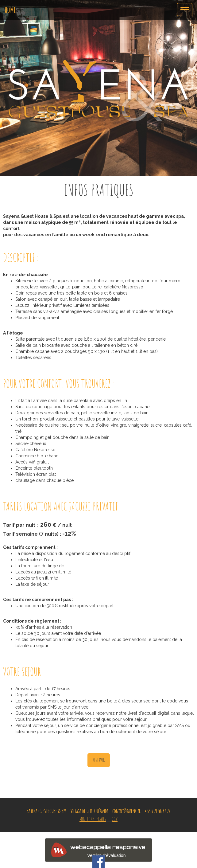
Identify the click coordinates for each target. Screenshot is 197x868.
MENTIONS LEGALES (93, 819)
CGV (115, 819)
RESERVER (99, 760)
